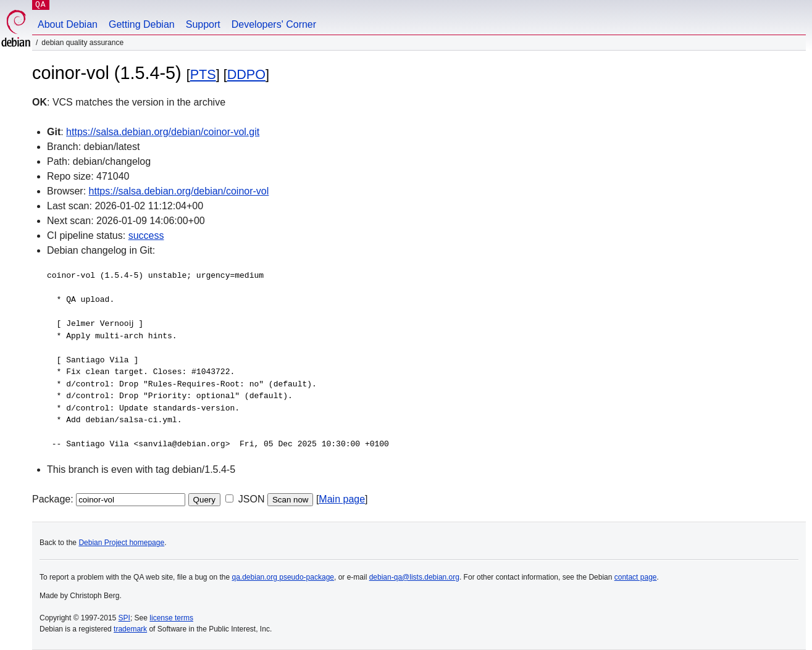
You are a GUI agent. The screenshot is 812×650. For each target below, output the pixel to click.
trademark (130, 629)
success (146, 235)
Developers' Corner (274, 24)
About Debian (68, 24)
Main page (342, 499)
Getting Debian (142, 24)
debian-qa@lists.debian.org (414, 577)
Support (203, 24)
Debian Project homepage (121, 543)
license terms (171, 618)
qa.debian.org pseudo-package (283, 577)
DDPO (246, 74)
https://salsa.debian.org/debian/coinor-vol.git (163, 132)
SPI (124, 618)
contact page (636, 577)
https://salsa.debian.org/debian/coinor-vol (179, 191)
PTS (203, 74)
